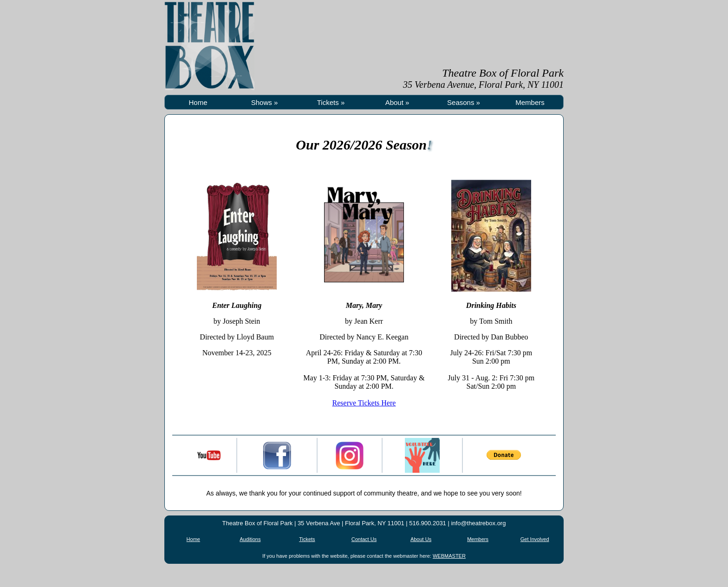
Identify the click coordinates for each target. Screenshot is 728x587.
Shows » (265, 102)
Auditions (250, 539)
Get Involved (535, 539)
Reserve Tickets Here (364, 403)
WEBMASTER (449, 556)
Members (530, 102)
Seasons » (464, 102)
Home (198, 102)
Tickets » (331, 102)
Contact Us (364, 539)
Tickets (307, 539)
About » (397, 102)
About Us (421, 539)
